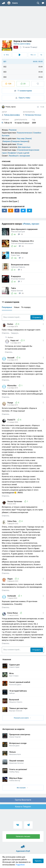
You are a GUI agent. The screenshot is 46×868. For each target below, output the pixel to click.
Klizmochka (12, 386)
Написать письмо (23, 836)
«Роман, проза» (31, 224)
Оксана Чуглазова (15, 501)
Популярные (7, 307)
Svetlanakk (12, 596)
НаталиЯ (11, 358)
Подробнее (20, 865)
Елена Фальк (13, 613)
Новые (17, 307)
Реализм (13, 130)
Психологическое (24, 133)
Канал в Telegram (23, 807)
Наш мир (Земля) (24, 139)
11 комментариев (23, 91)
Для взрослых (24, 147)
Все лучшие (22, 788)
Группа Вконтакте (23, 800)
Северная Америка (20, 141)
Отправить (37, 317)
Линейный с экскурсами (19, 156)
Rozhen (10, 324)
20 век (20, 144)
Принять (38, 861)
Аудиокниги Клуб (23, 846)
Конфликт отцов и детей (19, 153)
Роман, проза (9, 107)
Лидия (10, 579)
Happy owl (15, 340)
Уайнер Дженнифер (22, 44)
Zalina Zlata (12, 521)
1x (41, 55)
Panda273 (11, 420)
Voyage (10, 403)
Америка (7, 141)
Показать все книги (22, 718)
